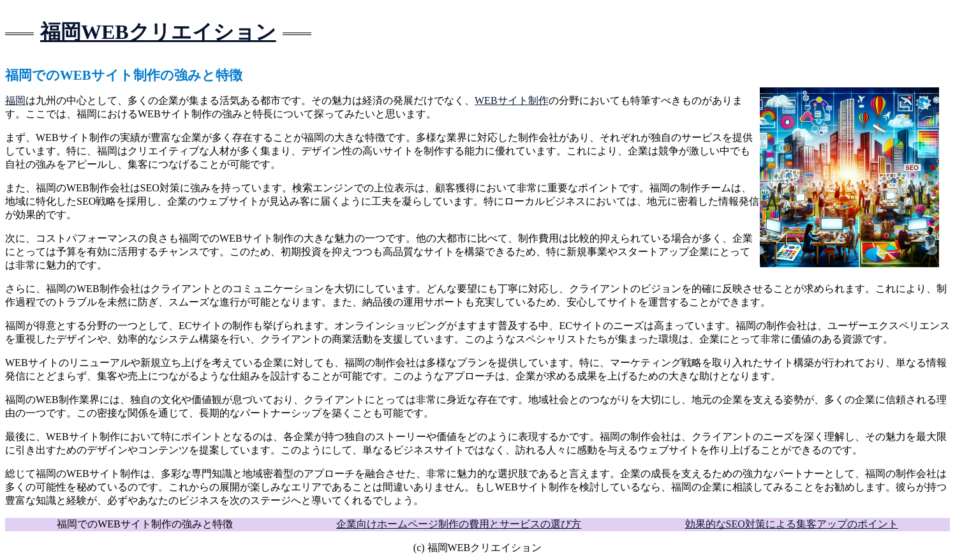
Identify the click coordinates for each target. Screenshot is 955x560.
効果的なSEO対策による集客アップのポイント (792, 524)
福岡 (15, 100)
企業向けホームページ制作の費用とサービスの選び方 (459, 524)
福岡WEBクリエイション (158, 32)
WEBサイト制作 (512, 100)
